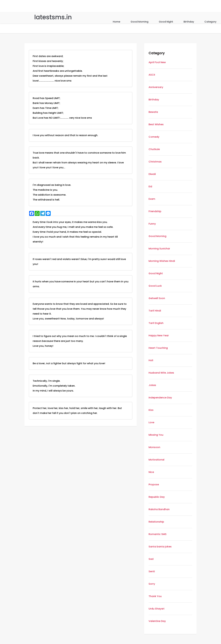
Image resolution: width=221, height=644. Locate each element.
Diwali (152, 174)
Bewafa (153, 112)
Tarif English (156, 323)
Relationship (156, 522)
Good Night (166, 22)
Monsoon (154, 447)
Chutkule (154, 149)
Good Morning (140, 22)
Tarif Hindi (155, 311)
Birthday (189, 22)
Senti (152, 571)
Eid (150, 186)
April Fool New (157, 62)
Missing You (156, 435)
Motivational (156, 460)
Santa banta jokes (160, 547)
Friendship (155, 211)
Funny (152, 224)
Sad (151, 559)
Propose (154, 484)
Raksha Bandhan (159, 509)
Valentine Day (157, 621)
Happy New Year (159, 335)
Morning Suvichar (159, 249)
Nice (151, 472)
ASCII (152, 75)
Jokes (152, 385)
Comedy (154, 137)
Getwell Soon (157, 298)
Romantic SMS (158, 534)
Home (116, 22)
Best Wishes (156, 124)
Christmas (155, 162)
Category (210, 22)
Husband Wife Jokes (161, 373)
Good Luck (155, 286)
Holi (151, 360)
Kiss (151, 410)
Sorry (152, 584)
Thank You (155, 596)
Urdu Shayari (156, 609)
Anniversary (156, 87)
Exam (152, 199)
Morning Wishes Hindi (162, 261)
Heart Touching (158, 348)
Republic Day (157, 497)
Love (151, 422)
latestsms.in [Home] (53, 17)
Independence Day (160, 398)
